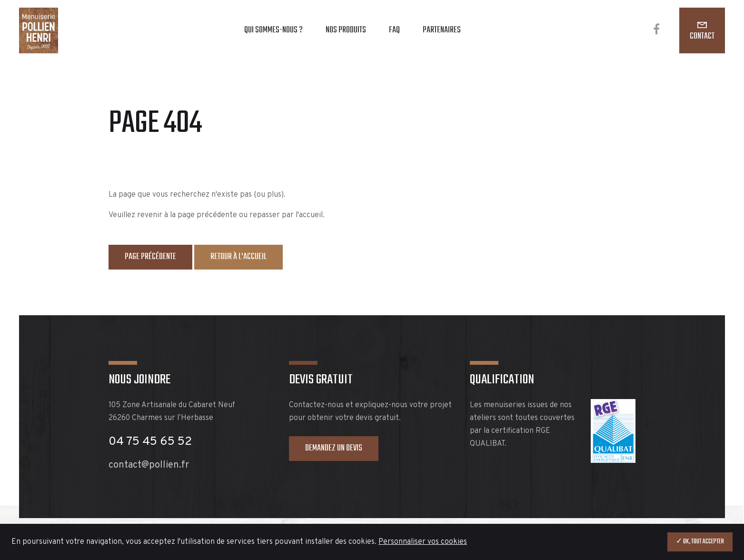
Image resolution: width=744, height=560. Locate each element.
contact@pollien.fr (149, 465)
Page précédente (150, 257)
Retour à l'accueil (238, 257)
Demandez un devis (334, 448)
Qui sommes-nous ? (273, 30)
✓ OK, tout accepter (700, 542)
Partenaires (442, 30)
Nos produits (346, 30)
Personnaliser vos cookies (423, 542)
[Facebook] (656, 30)
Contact (702, 36)
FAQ (394, 30)
